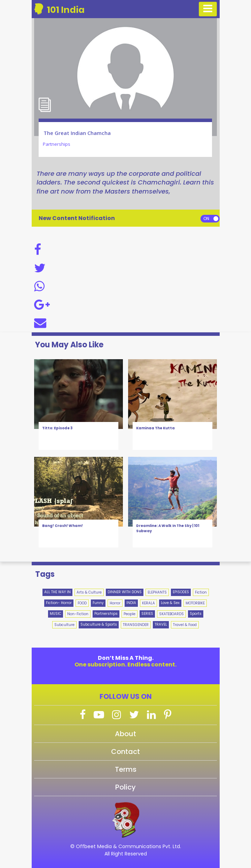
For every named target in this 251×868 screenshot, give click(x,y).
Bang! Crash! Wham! (62, 526)
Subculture (64, 625)
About (125, 734)
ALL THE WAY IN (57, 592)
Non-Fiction (78, 614)
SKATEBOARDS (171, 614)
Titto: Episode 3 (57, 428)
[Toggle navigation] (208, 9)
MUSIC (56, 614)
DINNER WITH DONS (125, 592)
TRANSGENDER (136, 625)
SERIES (147, 614)
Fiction (201, 592)
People (130, 614)
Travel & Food (185, 625)
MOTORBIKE (195, 603)
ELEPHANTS (157, 592)
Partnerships (106, 614)
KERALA (148, 603)
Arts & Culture (89, 592)
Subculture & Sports (99, 624)
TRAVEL (161, 624)
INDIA (131, 603)
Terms (126, 769)
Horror (115, 603)
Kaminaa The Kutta (155, 428)
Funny (98, 603)
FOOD (82, 603)
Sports (196, 614)
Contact (125, 752)
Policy (125, 787)
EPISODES (181, 592)
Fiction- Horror (59, 603)
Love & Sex (170, 603)
